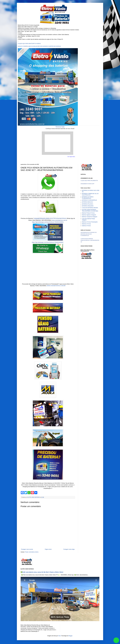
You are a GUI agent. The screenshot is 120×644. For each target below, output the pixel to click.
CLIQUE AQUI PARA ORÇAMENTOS (89, 181)
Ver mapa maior (71, 157)
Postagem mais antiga (69, 549)
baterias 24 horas (86, 226)
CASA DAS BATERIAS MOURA (90, 208)
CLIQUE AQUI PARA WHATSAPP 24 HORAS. (29, 44)
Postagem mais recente (27, 549)
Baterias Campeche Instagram (90, 217)
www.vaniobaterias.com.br (59, 220)
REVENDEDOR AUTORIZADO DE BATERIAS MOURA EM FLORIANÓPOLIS (89, 234)
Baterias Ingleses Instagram (89, 215)
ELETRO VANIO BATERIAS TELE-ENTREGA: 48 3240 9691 (90, 210)
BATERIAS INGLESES (88, 206)
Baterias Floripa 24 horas (88, 213)
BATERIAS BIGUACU (87, 202)
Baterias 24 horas (86, 224)
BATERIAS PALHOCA (88, 204)
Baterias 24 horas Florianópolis (90, 222)
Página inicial (48, 549)
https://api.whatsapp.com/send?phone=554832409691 (48, 222)
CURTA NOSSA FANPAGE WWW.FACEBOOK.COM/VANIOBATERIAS (90, 240)
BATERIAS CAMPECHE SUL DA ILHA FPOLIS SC (90, 194)
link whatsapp (116, 640)
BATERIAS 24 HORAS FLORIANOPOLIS (88, 198)
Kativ (60, 636)
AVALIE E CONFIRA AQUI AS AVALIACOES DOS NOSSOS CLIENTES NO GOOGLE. (39, 46)
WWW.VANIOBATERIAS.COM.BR (56, 286)
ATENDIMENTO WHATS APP (87, 184)
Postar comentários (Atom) (32, 552)
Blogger (70, 636)
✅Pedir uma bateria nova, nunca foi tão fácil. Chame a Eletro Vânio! (42, 572)
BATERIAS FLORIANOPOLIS (89, 200)
